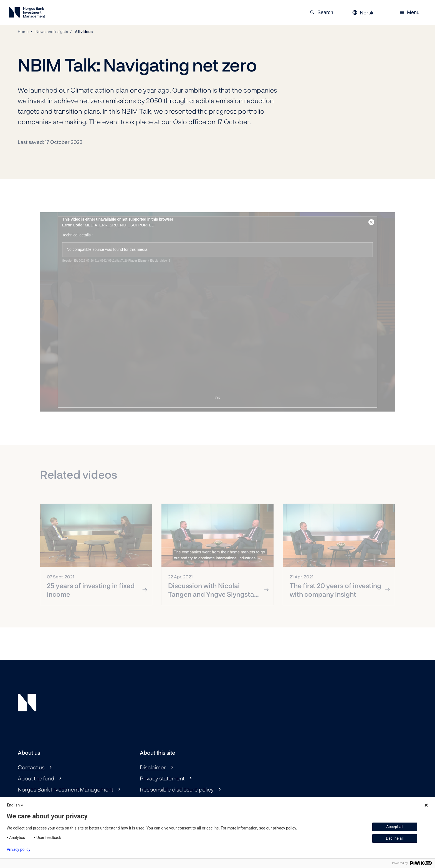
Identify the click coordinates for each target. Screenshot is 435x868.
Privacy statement (162, 778)
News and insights (52, 31)
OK (217, 398)
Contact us (31, 767)
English (16, 805)
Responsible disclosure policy (177, 789)
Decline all (395, 838)
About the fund (36, 778)
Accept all (395, 827)
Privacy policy (18, 849)
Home (23, 31)
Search (321, 12)
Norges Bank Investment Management (65, 789)
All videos (84, 31)
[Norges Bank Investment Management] (27, 14)
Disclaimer (153, 767)
